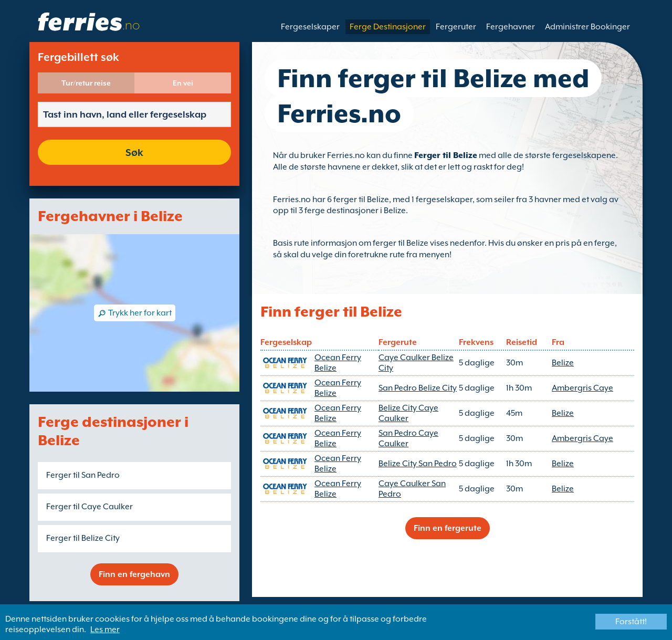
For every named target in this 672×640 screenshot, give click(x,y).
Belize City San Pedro (418, 464)
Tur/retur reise (86, 83)
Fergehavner (511, 27)
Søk (134, 152)
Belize (563, 363)
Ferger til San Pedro (83, 475)
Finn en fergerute (448, 528)
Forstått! (631, 622)
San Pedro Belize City (418, 388)
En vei (183, 83)
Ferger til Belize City (83, 538)
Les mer (105, 629)
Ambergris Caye (582, 388)
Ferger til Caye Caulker (90, 507)
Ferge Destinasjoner (388, 27)
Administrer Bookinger (587, 27)
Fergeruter (456, 27)
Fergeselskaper (310, 27)
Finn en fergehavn (134, 574)
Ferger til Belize (446, 155)
